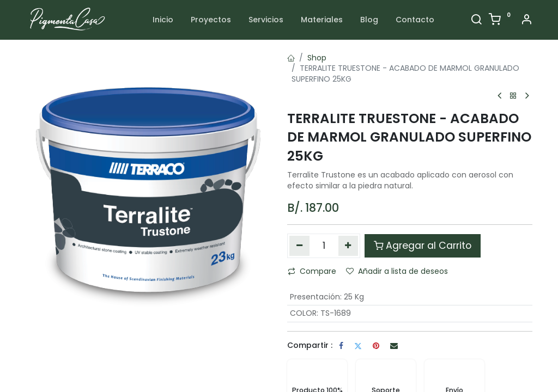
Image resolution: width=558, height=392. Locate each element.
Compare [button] (312, 271)
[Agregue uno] (348, 246)
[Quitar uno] (299, 246)
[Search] (476, 21)
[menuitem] (163, 20)
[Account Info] (526, 21)
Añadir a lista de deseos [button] (397, 271)
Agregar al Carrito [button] (423, 246)
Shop (317, 58)
